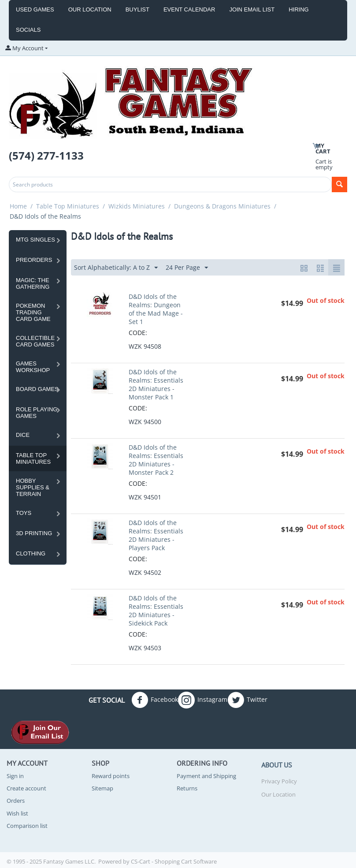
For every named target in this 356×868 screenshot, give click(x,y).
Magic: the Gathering (33, 283)
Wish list (17, 813)
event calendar (189, 9)
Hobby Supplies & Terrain (33, 487)
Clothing (31, 553)
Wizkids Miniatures (137, 206)
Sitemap (102, 788)
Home (18, 206)
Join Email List (252, 9)
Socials (28, 30)
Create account (26, 788)
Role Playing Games (37, 413)
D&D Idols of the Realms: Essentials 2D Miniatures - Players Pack (156, 535)
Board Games (37, 389)
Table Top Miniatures (68, 206)
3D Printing (34, 533)
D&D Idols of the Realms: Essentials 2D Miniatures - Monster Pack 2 (156, 460)
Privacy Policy (279, 781)
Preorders (34, 260)
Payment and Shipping (206, 776)
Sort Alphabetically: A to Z (116, 268)
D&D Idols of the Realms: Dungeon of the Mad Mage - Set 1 (156, 309)
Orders (16, 801)
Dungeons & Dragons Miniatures (222, 206)
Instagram (203, 700)
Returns (187, 788)
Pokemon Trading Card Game (33, 312)
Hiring (299, 9)
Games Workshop (33, 367)
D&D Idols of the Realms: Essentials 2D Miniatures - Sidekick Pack (156, 611)
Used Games (35, 9)
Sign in (15, 776)
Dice (23, 435)
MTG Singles (35, 240)
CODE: (138, 333)
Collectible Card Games (35, 341)
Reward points (111, 776)
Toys (24, 513)
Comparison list (27, 826)
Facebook (155, 700)
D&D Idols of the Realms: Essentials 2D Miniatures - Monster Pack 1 (156, 384)
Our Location (90, 9)
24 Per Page (187, 268)
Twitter (247, 700)
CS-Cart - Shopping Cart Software (174, 861)
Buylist (137, 9)
